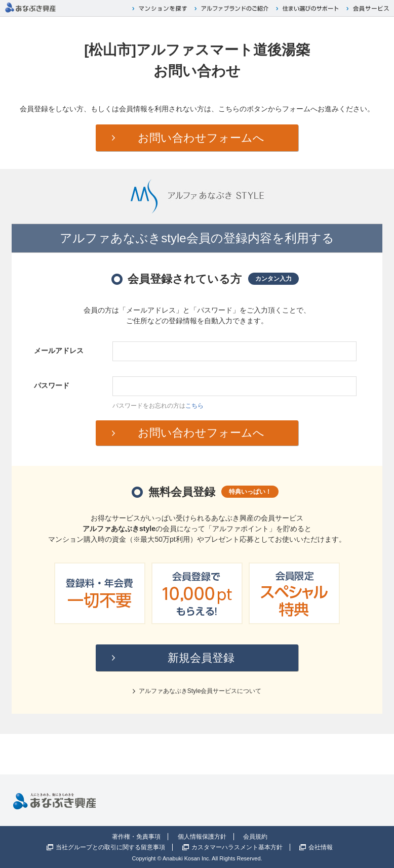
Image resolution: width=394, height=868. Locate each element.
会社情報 (321, 847)
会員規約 (255, 837)
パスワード (52, 385)
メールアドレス (59, 351)
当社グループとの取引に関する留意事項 (110, 847)
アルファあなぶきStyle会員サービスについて (200, 691)
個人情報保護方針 (202, 837)
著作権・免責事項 (136, 837)
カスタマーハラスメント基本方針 (237, 847)
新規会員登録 (201, 658)
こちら (194, 406)
